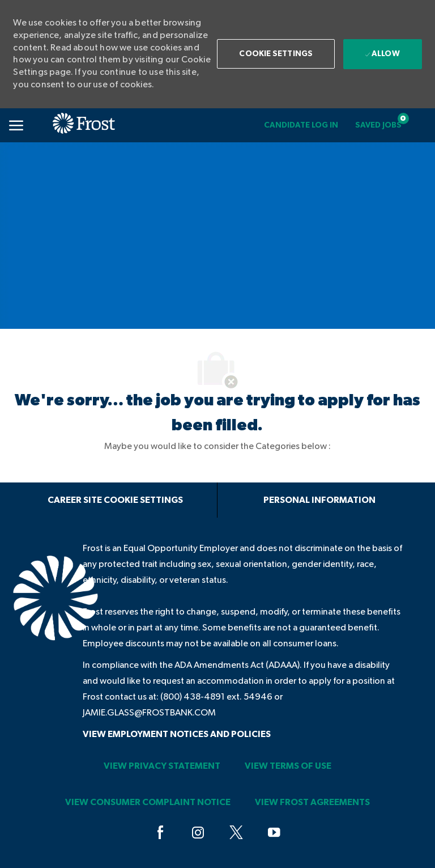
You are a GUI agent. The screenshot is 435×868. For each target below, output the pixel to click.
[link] (301, 125)
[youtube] (274, 833)
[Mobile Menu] (16, 125)
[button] (276, 54)
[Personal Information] (319, 500)
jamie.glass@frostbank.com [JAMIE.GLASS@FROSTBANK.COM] (149, 713)
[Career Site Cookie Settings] (115, 500)
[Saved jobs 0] (378, 125)
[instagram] (198, 833)
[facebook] (160, 833)
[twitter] (236, 833)
